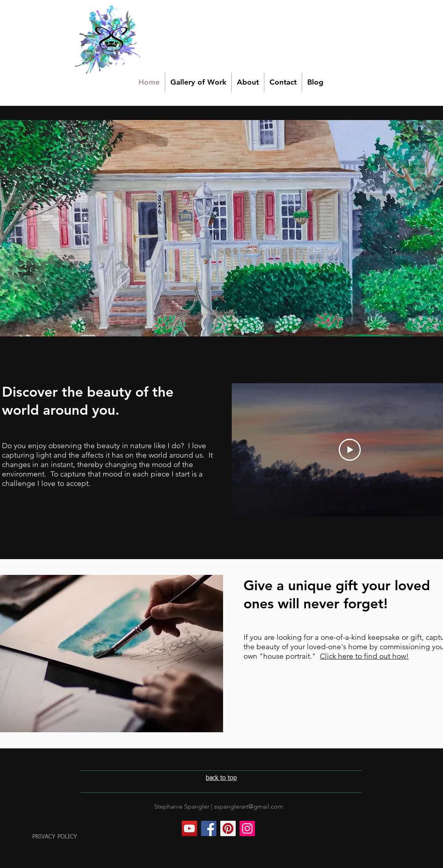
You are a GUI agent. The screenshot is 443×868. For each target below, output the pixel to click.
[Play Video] (350, 450)
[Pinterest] (228, 828)
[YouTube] (189, 828)
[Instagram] (247, 828)
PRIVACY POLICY (55, 837)
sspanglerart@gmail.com (249, 806)
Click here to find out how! (364, 656)
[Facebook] (209, 828)
